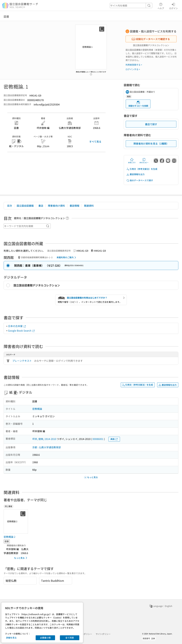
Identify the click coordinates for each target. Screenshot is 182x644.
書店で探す (151, 124)
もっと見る (21, 558)
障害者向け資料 (56, 206)
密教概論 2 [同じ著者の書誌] (9, 537)
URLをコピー (144, 161)
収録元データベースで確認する (151, 39)
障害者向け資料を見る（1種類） (151, 143)
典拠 (114, 439)
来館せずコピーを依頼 (138, 104)
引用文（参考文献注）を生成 (142, 169)
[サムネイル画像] (16, 521)
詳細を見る (11, 638)
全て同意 (70, 638)
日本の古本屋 (17, 326)
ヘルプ (161, 6)
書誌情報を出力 (135, 174)
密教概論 (37, 409)
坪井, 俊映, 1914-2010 (44, 439)
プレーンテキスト (22, 361)
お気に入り (132, 161)
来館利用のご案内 (67, 257)
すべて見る (95, 142)
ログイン (174, 6)
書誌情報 (74, 206)
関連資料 (89, 206)
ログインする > (133, 69)
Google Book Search (22, 331)
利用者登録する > (134, 65)
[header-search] (131, 5)
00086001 (98, 439)
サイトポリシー (103, 634)
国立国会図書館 (25, 206)
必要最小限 (45, 638)
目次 (10, 206)
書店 (41, 206)
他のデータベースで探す (140, 180)
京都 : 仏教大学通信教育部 (47, 447)
